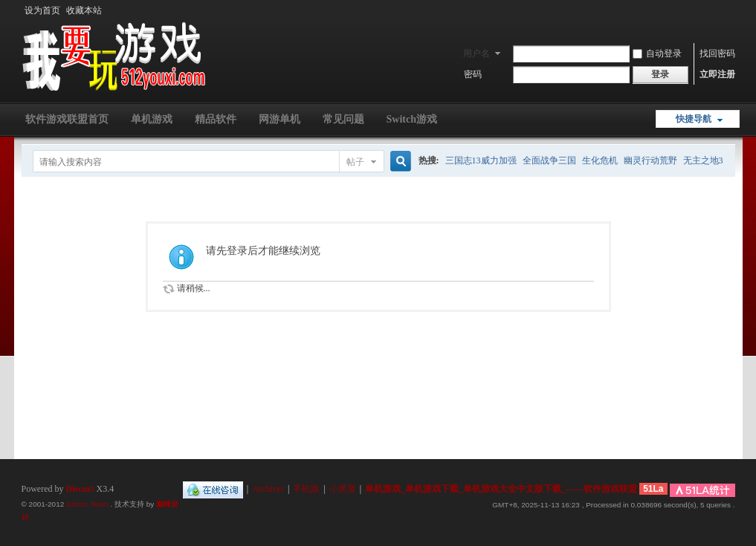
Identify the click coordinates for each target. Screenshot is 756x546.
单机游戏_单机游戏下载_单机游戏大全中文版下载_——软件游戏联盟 (501, 489)
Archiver (268, 489)
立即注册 (717, 74)
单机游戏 (152, 119)
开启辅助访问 (731, 10)
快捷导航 (694, 119)
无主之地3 (703, 160)
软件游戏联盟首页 (67, 119)
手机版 (306, 489)
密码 (473, 74)
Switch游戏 (412, 119)
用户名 (476, 53)
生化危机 (600, 160)
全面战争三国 (549, 160)
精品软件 (216, 119)
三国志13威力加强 (481, 160)
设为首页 (42, 10)
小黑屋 (343, 489)
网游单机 (280, 119)
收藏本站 (84, 10)
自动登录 (657, 53)
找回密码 (717, 53)
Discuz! (80, 489)
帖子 (355, 162)
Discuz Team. (88, 504)
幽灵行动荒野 (650, 160)
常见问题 (343, 119)
